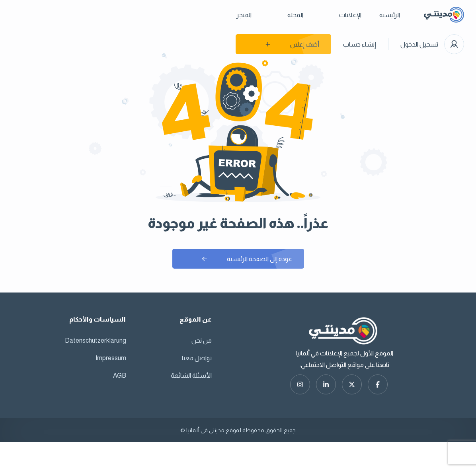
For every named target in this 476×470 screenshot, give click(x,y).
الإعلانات (350, 15)
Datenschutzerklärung (96, 340)
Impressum (111, 358)
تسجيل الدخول (419, 44)
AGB (120, 375)
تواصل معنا (197, 358)
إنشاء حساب (360, 44)
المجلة (295, 15)
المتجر (244, 15)
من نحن (202, 340)
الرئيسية (390, 15)
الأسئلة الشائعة (191, 375)
